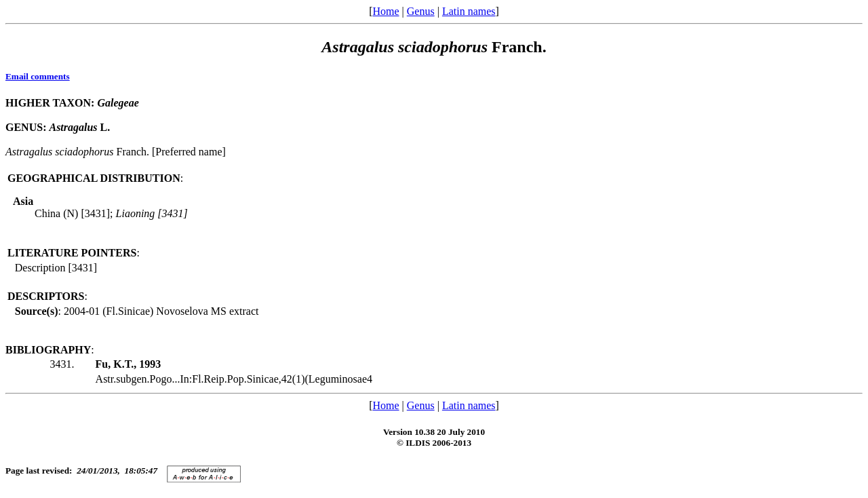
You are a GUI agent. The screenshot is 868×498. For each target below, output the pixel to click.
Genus (421, 11)
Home (386, 11)
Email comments (38, 76)
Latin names (469, 11)
